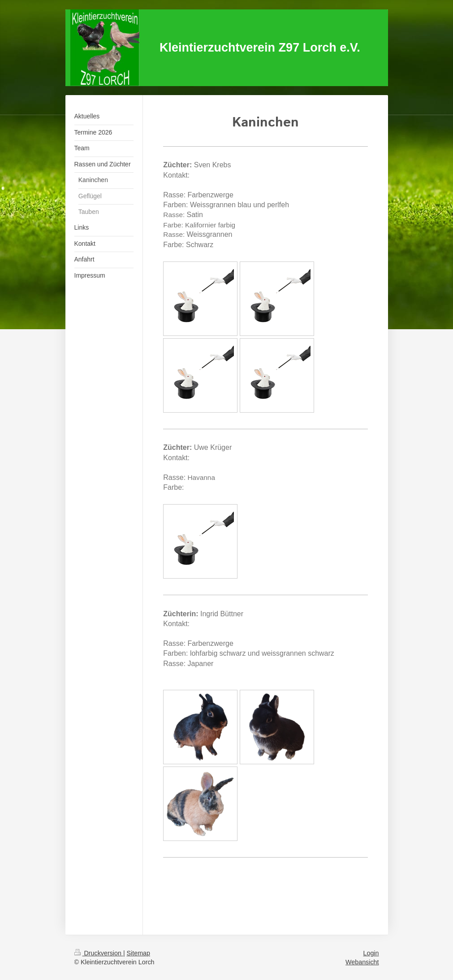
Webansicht (362, 962)
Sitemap (138, 953)
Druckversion (99, 953)
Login (371, 953)
